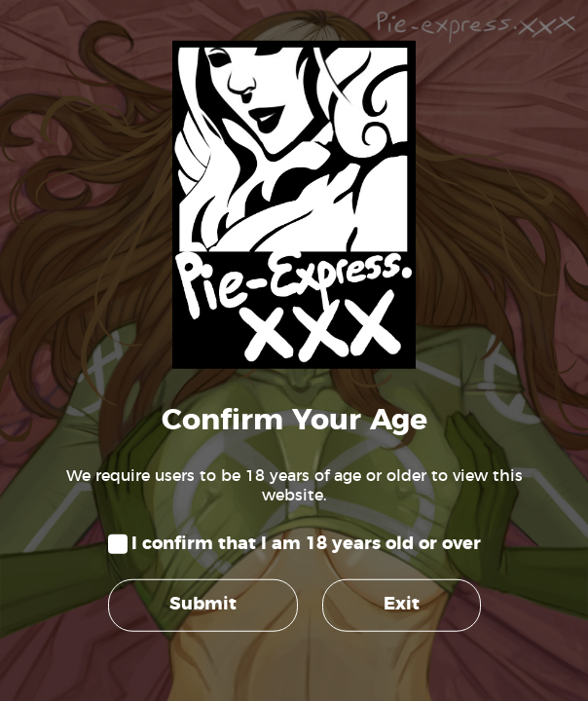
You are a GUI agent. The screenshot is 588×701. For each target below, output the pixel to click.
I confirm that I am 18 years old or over (306, 544)
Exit (402, 605)
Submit (203, 605)
